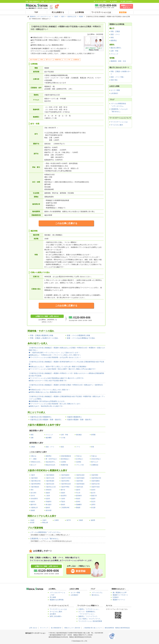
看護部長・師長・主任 (118, 61)
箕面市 (93, 499)
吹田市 (93, 490)
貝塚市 (63, 493)
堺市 (32, 490)
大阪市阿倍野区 (36, 484)
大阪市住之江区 (72, 17)
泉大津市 (33, 493)
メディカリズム (97, 593)
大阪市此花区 (80, 475)
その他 (63, 438)
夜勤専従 (49, 456)
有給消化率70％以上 (52, 462)
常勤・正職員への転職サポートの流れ (44, 338)
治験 (32, 438)
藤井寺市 (33, 505)
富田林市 (79, 496)
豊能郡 (78, 508)
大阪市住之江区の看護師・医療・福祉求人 (46, 420)
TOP (36, 12)
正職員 (33, 447)
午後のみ (94, 456)
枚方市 (93, 493)
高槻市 (48, 493)
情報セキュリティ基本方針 (72, 628)
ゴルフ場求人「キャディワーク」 (90, 619)
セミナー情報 (115, 90)
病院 (32, 435)
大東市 (63, 499)
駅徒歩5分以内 (50, 465)
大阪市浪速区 (80, 478)
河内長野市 (34, 499)
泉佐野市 (64, 496)
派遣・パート (50, 447)
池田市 (78, 490)
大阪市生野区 (65, 481)
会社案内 (114, 2)
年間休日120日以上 (37, 462)
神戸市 (69, 520)
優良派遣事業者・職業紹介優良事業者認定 (117, 628)
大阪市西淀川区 (96, 478)
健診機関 (49, 438)
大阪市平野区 (65, 487)
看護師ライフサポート (120, 595)
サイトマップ (44, 628)
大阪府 (56, 17)
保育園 (93, 435)
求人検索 (53, 597)
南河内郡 (49, 510)
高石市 (93, 502)
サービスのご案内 (101, 2)
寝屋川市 (94, 496)
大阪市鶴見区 (35, 487)
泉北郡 (93, 508)
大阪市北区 (80, 487)
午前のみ (79, 456)
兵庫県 (56, 520)
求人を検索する (58, 12)
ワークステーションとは (101, 12)
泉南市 (63, 505)
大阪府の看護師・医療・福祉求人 (79, 420)
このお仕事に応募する (66, 223)
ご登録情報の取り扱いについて (93, 628)
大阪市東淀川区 (36, 481)
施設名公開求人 (116, 48)
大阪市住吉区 (50, 484)
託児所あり (80, 459)
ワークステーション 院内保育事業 (90, 621)
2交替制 (63, 462)
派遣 (62, 447)
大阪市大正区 (50, 478)
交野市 (93, 505)
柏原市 (33, 502)
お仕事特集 (79, 12)
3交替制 (79, 462)
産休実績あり (65, 459)
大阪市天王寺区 (66, 478)
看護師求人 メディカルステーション (41, 17)
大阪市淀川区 (95, 484)
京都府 (81, 520)
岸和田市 (49, 490)
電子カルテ (95, 462)
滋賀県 (93, 520)
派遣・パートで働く (117, 77)
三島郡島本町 (65, 508)
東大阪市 (49, 505)
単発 (93, 447)
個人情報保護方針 (56, 628)
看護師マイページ (119, 600)
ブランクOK (80, 465)
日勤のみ (33, 456)
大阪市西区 (95, 475)
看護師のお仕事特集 (57, 600)
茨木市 (33, 496)
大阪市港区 (34, 478)
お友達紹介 (114, 93)
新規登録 (81, 571)
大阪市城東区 (95, 481)
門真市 (63, 502)
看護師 (81, 17)
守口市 (78, 493)
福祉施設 (79, 435)
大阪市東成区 (50, 481)
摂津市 (78, 502)
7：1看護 (34, 459)
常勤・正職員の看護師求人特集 (42, 335)
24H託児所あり (96, 459)
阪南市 (48, 508)
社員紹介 (116, 597)
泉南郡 (33, 510)
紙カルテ (33, 465)
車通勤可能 (64, 465)
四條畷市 (79, 505)
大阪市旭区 (80, 481)
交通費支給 (95, 465)
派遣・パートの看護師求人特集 (79, 335)
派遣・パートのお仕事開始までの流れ (81, 338)
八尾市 (48, 496)
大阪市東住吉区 (66, 484)
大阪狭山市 (34, 508)
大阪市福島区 (65, 475)
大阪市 (63, 17)
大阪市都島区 (50, 475)
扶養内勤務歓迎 (66, 456)
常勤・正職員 (115, 31)
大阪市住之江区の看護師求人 (41, 417)
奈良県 (32, 523)
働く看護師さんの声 (120, 593)
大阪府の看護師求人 (74, 417)
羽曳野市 (49, 502)
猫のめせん (96, 595)
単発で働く (114, 80)
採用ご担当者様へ (128, 2)
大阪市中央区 (95, 487)
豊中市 (63, 490)
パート (78, 447)
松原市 (48, 499)
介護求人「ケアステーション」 (89, 609)
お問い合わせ (33, 628)
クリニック (49, 435)
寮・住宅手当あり (51, 459)
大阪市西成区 (80, 484)
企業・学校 (64, 435)
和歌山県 (45, 523)
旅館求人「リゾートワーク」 (88, 616)
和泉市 (78, 499)
